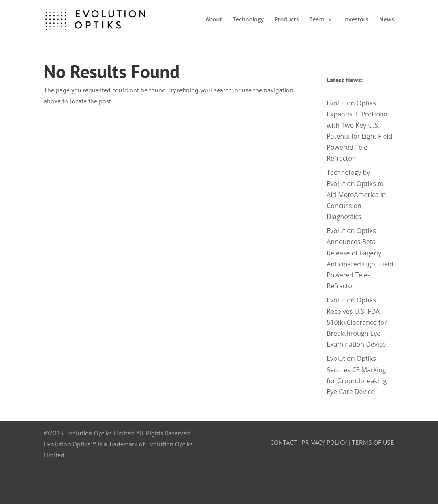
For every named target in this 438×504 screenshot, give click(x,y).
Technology (248, 20)
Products (286, 20)
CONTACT (283, 442)
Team (317, 20)
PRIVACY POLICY (324, 442)
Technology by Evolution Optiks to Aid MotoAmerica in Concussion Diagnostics (356, 194)
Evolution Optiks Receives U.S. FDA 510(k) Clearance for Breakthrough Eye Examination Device (357, 322)
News (387, 20)
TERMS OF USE (373, 442)
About (214, 20)
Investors (356, 20)
